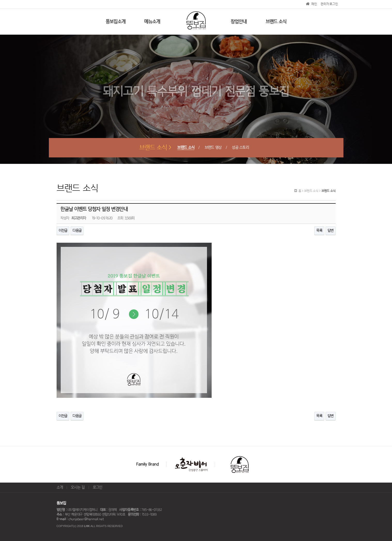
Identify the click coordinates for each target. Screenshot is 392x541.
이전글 (63, 231)
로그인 (98, 487)
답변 (331, 231)
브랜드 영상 (213, 148)
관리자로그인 (329, 4)
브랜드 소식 (186, 148)
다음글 (77, 231)
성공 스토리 (240, 148)
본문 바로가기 (0, 0)
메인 (312, 4)
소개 (60, 487)
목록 (319, 231)
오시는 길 (78, 487)
